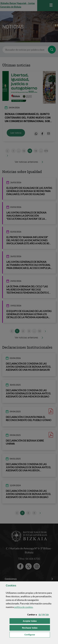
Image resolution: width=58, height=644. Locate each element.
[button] (40, 615)
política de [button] (23, 607)
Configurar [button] (37, 634)
